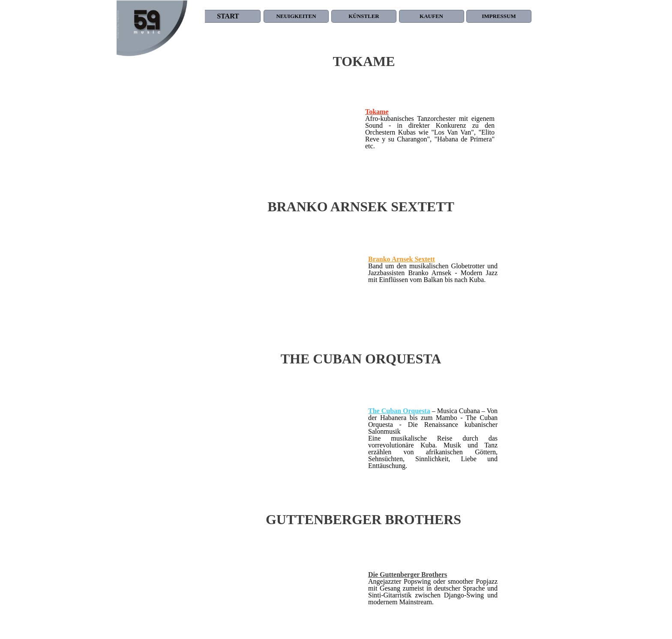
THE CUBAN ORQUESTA (361, 359)
